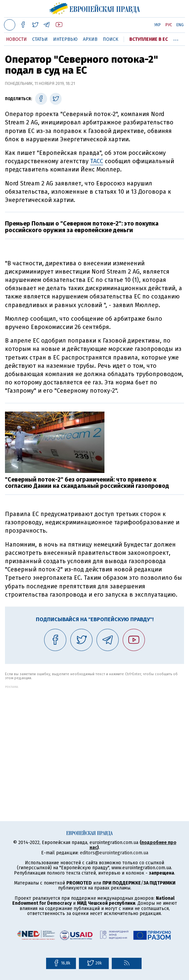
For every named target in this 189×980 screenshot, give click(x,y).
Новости (16, 39)
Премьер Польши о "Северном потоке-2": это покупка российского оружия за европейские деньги (82, 227)
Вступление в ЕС (149, 39)
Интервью (65, 39)
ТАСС (97, 161)
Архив (90, 39)
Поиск (111, 39)
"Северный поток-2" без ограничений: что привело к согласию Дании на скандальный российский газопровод (87, 483)
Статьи (40, 39)
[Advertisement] (94, 735)
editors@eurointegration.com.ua (114, 853)
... (176, 38)
